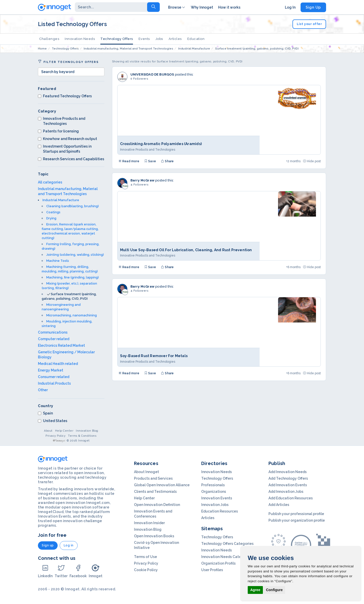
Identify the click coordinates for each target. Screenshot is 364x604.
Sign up (48, 545)
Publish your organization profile (297, 520)
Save (150, 161)
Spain (45, 413)
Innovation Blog (87, 431)
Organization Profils (218, 563)
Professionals (213, 485)
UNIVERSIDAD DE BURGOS (152, 74)
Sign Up (313, 7)
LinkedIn (45, 571)
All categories (50, 182)
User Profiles (212, 570)
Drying (51, 218)
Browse (177, 7)
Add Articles (279, 505)
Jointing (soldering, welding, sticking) (75, 255)
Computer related (54, 339)
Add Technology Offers (288, 478)
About (48, 431)
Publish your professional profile (296, 514)
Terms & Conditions (82, 436)
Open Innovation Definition (157, 505)
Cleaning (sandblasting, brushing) (73, 206)
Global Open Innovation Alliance (162, 485)
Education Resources (220, 511)
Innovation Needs (80, 39)
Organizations (214, 492)
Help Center (64, 431)
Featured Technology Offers (65, 96)
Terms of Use (145, 557)
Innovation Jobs (215, 505)
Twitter (61, 571)
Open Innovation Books (154, 536)
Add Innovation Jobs (286, 492)
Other (43, 390)
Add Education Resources (291, 498)
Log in (69, 545)
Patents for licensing (58, 131)
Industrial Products (54, 383)
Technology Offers (117, 39)
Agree (255, 590)
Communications (53, 332)
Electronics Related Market (61, 345)
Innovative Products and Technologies (62, 121)
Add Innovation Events (288, 485)
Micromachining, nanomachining (72, 315)
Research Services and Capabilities (71, 159)
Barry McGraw (142, 180)
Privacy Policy (55, 436)
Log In (290, 7)
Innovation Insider (149, 523)
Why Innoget (202, 7)
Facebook (78, 571)
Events (144, 39)
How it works (229, 7)
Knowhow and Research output (67, 139)
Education (196, 39)
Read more (129, 161)
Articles (175, 39)
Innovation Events (217, 498)
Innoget (96, 571)
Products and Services (153, 478)
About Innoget (146, 472)
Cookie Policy (146, 570)
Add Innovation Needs (288, 472)
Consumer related (54, 377)
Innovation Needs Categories (227, 557)
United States (53, 421)
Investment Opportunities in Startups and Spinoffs (65, 149)
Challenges (49, 39)
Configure (274, 590)
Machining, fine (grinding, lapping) (73, 277)
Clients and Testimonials (155, 492)
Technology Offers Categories (227, 544)
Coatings (53, 212)
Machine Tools (58, 261)
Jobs (159, 39)
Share (167, 161)
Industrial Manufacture (61, 200)
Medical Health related (58, 364)
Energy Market (51, 370)
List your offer (309, 24)
